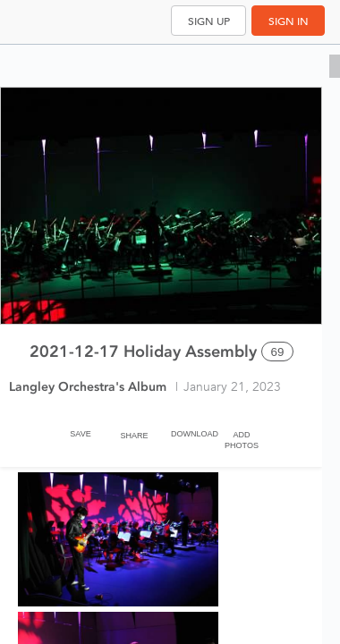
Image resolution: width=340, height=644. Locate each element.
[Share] (134, 431)
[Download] (188, 431)
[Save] (81, 431)
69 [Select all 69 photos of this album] (278, 352)
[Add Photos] (242, 431)
